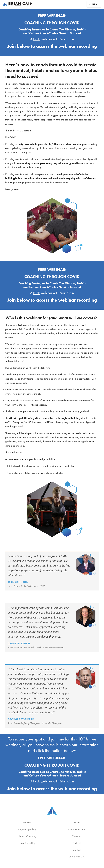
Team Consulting (27, 843)
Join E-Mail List (77, 857)
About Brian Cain (77, 829)
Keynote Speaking (27, 829)
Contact (77, 850)
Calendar (77, 836)
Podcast (77, 843)
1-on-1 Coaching (27, 836)
